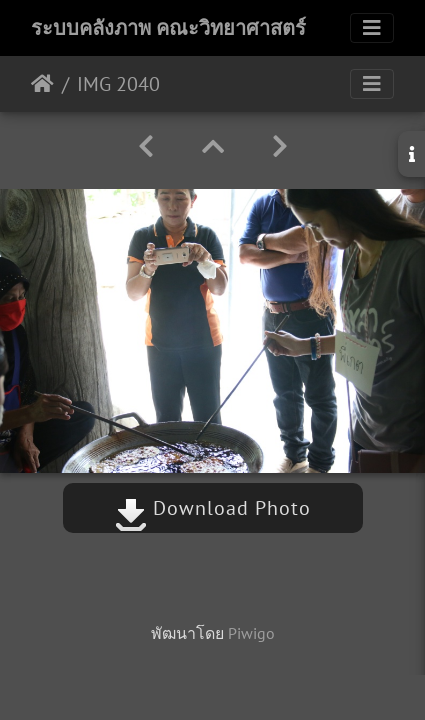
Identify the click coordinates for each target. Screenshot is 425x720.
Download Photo (213, 508)
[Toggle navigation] (372, 28)
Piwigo (251, 633)
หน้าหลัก (42, 84)
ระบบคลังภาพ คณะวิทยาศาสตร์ (168, 28)
